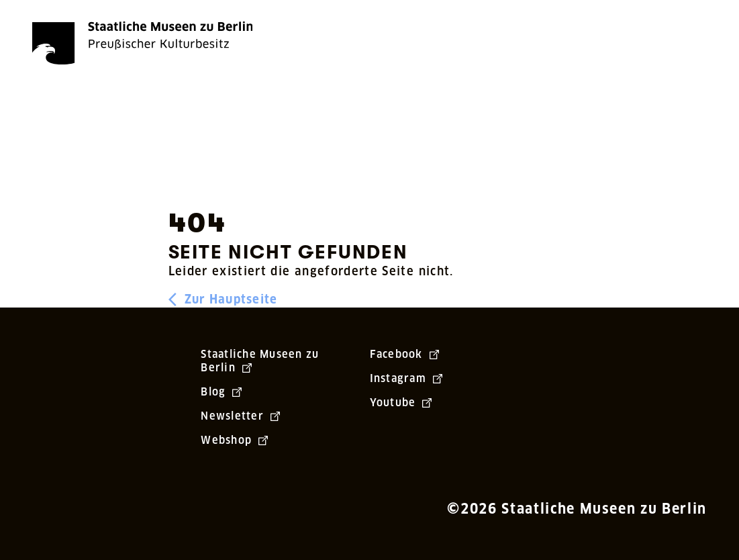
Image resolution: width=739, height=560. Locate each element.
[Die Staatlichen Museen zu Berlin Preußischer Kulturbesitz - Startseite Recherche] (142, 43)
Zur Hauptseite (223, 299)
